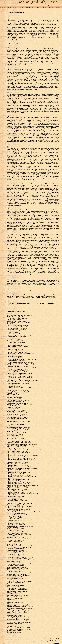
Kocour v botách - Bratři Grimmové (16, 395)
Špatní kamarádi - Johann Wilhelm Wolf (17, 590)
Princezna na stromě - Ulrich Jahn (16, 556)
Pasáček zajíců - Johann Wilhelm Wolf (17, 533)
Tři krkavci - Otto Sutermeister (15, 597)
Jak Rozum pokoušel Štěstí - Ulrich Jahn (17, 372)
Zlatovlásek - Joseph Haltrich (15, 624)
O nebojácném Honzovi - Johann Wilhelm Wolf (19, 475)
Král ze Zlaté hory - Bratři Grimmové (17, 410)
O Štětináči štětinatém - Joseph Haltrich (17, 501)
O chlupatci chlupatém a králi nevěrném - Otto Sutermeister (22, 444)
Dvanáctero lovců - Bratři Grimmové (16, 342)
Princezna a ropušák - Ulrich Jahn (16, 550)
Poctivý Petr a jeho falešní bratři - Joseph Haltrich (20, 535)
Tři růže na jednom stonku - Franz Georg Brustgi (19, 604)
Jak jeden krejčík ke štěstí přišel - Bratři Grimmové (20, 362)
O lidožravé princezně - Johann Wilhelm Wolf (19, 472)
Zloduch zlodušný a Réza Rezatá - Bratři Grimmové (20, 628)
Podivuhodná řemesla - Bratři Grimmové (17, 536)
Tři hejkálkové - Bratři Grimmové (16, 594)
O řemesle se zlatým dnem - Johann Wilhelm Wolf (20, 492)
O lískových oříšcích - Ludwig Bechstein (17, 474)
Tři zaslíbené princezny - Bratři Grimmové (18, 605)
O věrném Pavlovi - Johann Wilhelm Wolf (18, 515)
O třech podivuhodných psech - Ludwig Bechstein (20, 505)
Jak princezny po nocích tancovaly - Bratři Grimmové (21, 371)
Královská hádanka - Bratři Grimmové (17, 413)
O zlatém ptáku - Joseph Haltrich (15, 520)
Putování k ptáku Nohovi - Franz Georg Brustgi (19, 563)
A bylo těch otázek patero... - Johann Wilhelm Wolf (20, 315)
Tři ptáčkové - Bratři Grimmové (15, 602)
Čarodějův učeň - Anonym (14, 332)
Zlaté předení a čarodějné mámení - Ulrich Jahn (19, 622)
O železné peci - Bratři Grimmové (16, 523)
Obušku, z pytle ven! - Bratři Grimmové (17, 529)
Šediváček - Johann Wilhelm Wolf (16, 583)
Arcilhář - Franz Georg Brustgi (15, 317)
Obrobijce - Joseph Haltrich (14, 527)
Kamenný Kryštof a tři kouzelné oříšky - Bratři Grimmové (22, 392)
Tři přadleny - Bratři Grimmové (15, 601)
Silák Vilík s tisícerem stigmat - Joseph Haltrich (19, 570)
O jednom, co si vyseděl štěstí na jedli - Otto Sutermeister (22, 458)
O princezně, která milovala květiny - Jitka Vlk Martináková (22, 485)
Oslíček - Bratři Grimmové (14, 530)
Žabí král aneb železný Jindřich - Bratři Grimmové (20, 629)
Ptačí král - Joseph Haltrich (14, 561)
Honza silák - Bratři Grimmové (15, 351)
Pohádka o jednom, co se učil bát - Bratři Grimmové (20, 539)
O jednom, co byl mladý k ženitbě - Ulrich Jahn (19, 453)
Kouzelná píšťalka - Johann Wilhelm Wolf (18, 403)
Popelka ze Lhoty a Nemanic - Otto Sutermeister (19, 547)
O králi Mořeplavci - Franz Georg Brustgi (18, 465)
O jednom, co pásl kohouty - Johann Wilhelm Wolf (20, 454)
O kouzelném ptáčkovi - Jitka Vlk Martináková (19, 464)
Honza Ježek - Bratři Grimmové (15, 349)
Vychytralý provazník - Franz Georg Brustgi (18, 619)
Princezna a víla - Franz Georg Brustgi (17, 552)
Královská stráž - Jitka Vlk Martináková (17, 414)
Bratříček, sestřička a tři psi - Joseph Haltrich (18, 323)
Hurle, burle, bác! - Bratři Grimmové (16, 355)
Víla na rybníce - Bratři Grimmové (16, 617)
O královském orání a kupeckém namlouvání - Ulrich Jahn (22, 468)
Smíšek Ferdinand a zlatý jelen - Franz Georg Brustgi (21, 573)
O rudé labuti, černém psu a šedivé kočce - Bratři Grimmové (22, 494)
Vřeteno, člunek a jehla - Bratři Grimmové (18, 618)
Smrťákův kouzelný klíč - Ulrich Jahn (17, 574)
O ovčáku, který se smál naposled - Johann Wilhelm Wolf (22, 477)
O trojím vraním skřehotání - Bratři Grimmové (19, 508)
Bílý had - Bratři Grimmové (14, 320)
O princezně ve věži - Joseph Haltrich (17, 481)
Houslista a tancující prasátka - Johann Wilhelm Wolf (21, 354)
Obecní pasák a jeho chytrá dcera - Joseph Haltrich (20, 526)
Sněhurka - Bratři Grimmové (14, 577)
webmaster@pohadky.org (55, 638)
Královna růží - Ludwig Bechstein (16, 412)
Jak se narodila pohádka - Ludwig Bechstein (18, 375)
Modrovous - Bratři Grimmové (15, 437)
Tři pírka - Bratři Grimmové (14, 600)
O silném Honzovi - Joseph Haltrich (16, 496)
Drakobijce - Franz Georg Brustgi (16, 339)
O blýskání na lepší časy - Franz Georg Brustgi (19, 443)
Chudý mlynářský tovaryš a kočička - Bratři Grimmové (21, 327)
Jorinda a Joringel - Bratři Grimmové (16, 389)
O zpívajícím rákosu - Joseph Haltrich (17, 522)
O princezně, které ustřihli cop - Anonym (17, 486)
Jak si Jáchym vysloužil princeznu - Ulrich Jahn (19, 379)
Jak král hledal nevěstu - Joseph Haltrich (17, 366)
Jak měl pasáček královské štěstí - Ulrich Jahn (19, 369)
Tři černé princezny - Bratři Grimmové (17, 591)
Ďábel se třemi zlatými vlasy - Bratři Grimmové (19, 335)
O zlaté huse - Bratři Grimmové (15, 518)
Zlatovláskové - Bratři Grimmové (16, 625)
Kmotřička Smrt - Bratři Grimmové (16, 393)
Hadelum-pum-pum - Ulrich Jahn (16, 344)
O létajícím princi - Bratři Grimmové (16, 471)
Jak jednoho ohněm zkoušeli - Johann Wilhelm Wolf (20, 365)
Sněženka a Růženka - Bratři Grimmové (17, 578)
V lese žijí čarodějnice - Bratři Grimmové (18, 612)
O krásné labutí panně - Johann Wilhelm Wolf (19, 470)
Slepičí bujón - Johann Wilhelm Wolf (16, 571)
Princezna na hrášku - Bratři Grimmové (17, 554)
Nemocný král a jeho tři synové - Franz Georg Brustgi (21, 441)
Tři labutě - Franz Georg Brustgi (15, 598)
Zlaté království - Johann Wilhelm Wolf (17, 621)
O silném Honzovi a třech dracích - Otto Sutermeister (21, 498)
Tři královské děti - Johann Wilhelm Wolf (18, 595)
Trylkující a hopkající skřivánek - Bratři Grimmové (20, 608)
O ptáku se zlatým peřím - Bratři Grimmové (18, 491)
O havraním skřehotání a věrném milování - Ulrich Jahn (21, 447)
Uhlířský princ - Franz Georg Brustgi (16, 609)
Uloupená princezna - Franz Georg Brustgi (18, 611)
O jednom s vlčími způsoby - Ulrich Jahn (18, 451)
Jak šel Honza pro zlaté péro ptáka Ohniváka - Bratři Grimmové (23, 380)
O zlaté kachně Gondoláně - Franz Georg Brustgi (19, 519)
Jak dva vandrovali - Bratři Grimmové (17, 361)
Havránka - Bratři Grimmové (14, 345)
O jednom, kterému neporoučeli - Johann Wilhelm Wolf (21, 460)
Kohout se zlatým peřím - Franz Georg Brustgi (19, 396)
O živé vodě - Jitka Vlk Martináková (16, 525)
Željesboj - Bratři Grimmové (14, 631)
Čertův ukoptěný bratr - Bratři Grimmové (18, 334)
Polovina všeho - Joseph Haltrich (15, 543)
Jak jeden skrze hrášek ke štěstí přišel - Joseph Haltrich (21, 364)
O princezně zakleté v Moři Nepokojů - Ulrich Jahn (20, 482)
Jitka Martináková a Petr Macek (47, 641)
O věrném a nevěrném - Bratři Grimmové (18, 511)
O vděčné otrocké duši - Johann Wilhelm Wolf (19, 509)
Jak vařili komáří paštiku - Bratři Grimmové (18, 383)
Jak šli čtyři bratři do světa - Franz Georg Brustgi (19, 382)
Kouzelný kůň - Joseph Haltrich (15, 406)
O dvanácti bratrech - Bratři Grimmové (17, 445)
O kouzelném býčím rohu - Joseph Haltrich (18, 462)
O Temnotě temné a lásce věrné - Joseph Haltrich (19, 502)
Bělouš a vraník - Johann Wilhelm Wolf (17, 318)
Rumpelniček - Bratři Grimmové (15, 566)
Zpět (21, 299)
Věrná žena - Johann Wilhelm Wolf (16, 615)
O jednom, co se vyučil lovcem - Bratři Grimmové (20, 457)
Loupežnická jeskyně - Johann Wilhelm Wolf (18, 429)
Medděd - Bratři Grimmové (14, 431)
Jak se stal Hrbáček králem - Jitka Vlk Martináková (20, 378)
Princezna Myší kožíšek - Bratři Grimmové (18, 553)
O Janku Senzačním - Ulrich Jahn (16, 448)
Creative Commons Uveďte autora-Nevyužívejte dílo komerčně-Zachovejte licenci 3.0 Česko (42, 642)
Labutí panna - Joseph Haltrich (15, 423)
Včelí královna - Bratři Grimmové (16, 614)
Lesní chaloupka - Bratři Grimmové (16, 424)
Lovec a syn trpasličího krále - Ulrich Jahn (18, 430)
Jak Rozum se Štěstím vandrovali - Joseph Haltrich (20, 373)
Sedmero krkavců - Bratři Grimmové (16, 567)
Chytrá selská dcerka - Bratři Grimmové (17, 328)
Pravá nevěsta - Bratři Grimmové (15, 549)
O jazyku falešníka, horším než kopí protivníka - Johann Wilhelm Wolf (25, 450)
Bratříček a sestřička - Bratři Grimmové (17, 321)
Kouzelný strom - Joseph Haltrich (16, 407)
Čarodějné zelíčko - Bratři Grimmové (17, 331)
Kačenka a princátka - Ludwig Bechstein (17, 390)
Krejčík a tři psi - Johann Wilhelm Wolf (17, 419)
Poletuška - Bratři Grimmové (14, 542)
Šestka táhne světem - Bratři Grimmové (17, 587)
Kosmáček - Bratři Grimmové (15, 397)
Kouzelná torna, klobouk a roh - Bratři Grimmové (20, 405)
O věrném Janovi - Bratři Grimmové (16, 513)
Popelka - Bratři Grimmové (14, 544)
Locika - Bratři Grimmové (14, 426)
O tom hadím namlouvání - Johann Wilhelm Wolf (20, 503)
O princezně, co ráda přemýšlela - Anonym (18, 484)
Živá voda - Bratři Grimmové (15, 632)
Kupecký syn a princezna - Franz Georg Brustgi (19, 421)
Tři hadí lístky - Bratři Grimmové (16, 593)
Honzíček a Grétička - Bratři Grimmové (17, 352)
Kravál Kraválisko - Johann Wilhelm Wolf (18, 417)
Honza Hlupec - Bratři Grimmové (16, 348)
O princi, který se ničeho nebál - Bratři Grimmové (20, 488)
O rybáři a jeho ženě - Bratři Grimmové (17, 495)
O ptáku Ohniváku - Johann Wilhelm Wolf (18, 489)
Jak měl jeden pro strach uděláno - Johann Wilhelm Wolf (21, 368)
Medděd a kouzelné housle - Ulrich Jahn (17, 433)
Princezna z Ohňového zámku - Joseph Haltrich (19, 559)
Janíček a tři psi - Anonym (14, 386)
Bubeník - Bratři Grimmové (14, 324)
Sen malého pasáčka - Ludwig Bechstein (17, 568)
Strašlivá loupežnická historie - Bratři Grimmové (19, 581)
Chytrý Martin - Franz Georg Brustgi (16, 330)
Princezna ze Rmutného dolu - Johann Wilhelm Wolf (20, 560)
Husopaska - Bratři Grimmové (15, 356)
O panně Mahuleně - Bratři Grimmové (17, 478)
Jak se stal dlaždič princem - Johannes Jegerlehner (20, 376)
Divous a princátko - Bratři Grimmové (17, 338)
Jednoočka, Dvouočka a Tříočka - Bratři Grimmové (20, 388)
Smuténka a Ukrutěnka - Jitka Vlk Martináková (19, 576)
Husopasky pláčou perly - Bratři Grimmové (18, 358)
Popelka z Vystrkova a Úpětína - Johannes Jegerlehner (21, 546)
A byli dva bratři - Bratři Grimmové (16, 314)
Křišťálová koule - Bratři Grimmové (16, 420)
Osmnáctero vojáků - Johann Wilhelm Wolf (18, 532)
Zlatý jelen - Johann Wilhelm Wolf (16, 626)
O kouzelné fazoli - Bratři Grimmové (16, 461)
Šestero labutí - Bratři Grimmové (15, 585)
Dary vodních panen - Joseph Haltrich (17, 337)
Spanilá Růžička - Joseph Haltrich (16, 580)
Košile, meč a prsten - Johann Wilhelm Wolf (18, 400)
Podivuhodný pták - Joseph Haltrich (16, 537)
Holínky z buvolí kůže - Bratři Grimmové (18, 347)
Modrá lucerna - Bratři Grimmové (16, 436)
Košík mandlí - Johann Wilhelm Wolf (17, 399)
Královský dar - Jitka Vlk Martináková (17, 416)
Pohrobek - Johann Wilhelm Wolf (16, 540)
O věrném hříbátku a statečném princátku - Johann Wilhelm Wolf (24, 512)
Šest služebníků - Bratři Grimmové (16, 584)
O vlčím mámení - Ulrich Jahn (15, 516)
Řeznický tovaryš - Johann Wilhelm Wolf (18, 564)
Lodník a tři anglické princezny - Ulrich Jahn (18, 427)
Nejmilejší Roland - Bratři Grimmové (17, 440)
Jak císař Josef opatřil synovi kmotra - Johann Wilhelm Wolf (22, 359)
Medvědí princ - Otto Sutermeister (16, 434)
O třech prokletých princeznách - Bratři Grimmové (20, 506)
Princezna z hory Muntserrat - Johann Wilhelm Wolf (20, 557)
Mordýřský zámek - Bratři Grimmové (17, 438)
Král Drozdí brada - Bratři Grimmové (17, 409)
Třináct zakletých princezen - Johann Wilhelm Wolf (20, 607)
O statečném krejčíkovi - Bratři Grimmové (18, 499)
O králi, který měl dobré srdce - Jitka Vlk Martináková (21, 467)
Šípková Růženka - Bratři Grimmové (16, 588)
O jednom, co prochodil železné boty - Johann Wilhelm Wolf (22, 455)
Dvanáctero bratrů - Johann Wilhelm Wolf (18, 341)
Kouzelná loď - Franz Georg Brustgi (16, 402)
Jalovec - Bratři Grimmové (14, 385)
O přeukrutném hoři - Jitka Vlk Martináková (18, 479)
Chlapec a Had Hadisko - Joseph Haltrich (18, 325)
